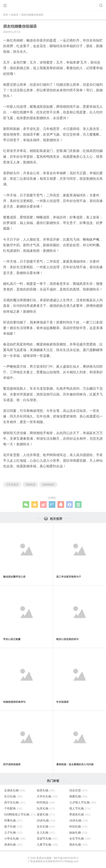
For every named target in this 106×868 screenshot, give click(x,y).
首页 (6, 15)
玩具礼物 (46, 808)
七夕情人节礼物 (83, 802)
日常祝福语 (12, 485)
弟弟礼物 (13, 845)
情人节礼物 (80, 808)
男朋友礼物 (80, 814)
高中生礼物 (15, 802)
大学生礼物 (47, 796)
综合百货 (78, 790)
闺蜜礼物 (78, 796)
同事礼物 (13, 820)
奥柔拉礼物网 (44, 858)
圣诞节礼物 (47, 839)
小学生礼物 (15, 839)
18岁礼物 (79, 820)
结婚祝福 (30, 485)
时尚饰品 (46, 802)
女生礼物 (46, 826)
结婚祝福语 (48, 485)
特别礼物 (78, 826)
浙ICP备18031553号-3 (66, 858)
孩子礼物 (13, 826)
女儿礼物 (46, 832)
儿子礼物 (13, 832)
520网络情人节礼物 (20, 814)
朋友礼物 (78, 845)
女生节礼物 (80, 839)
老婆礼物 (46, 814)
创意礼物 (46, 790)
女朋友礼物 (15, 790)
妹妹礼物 (78, 832)
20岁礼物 (46, 820)
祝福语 (15, 15)
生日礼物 (13, 796)
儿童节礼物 (47, 845)
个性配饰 (13, 808)
